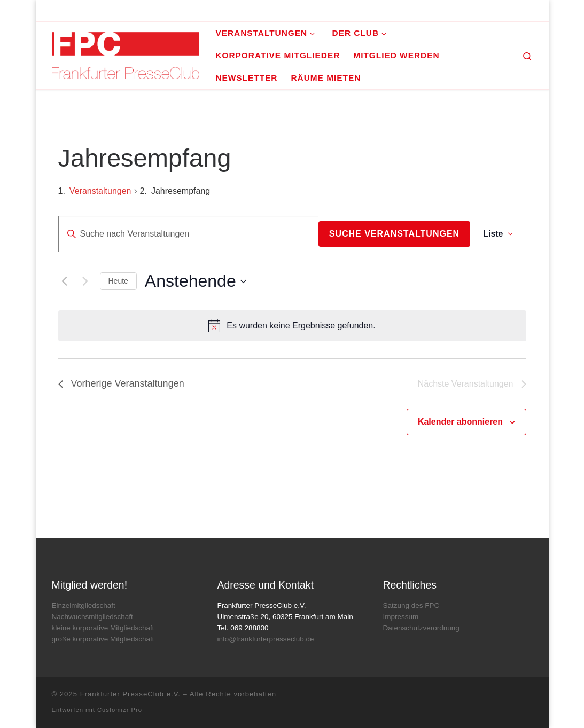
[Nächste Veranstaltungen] (85, 281)
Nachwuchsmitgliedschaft (92, 617)
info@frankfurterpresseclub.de (265, 639)
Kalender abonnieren (460, 422)
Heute (118, 281)
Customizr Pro (120, 710)
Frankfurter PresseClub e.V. (130, 694)
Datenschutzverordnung (421, 628)
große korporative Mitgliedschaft (103, 639)
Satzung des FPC (411, 605)
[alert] (292, 326)
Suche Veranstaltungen (394, 234)
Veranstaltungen (100, 191)
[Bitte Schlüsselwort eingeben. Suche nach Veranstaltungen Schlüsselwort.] (189, 234)
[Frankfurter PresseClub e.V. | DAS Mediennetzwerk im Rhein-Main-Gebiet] (126, 54)
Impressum (400, 617)
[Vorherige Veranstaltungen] (65, 281)
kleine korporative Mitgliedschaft (103, 628)
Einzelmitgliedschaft (84, 605)
